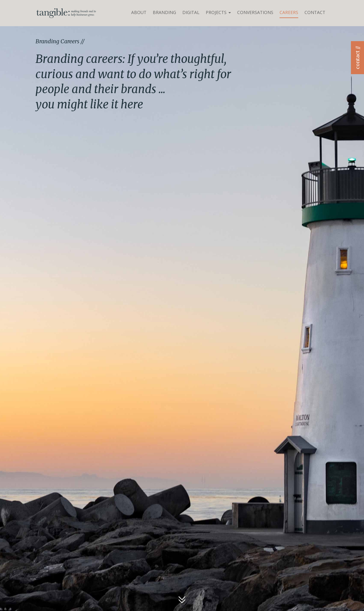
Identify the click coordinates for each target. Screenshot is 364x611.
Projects (218, 12)
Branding (164, 12)
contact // (357, 58)
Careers (289, 12)
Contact (315, 12)
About (139, 12)
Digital (191, 12)
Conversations (255, 12)
